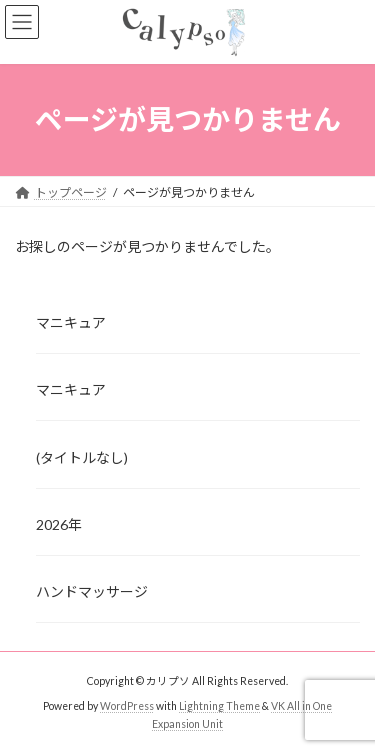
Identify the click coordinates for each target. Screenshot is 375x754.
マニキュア (71, 322)
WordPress (127, 706)
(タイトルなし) (82, 456)
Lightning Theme (219, 706)
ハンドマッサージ (92, 591)
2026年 (59, 524)
